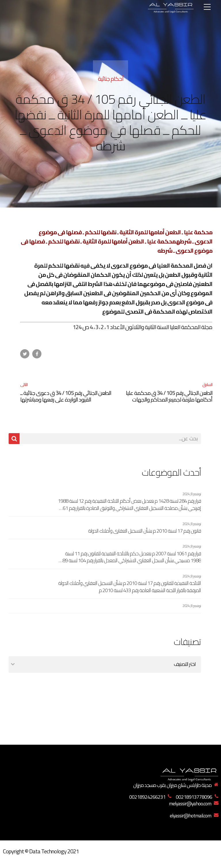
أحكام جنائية (111, 79)
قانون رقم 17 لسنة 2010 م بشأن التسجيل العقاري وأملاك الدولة (144, 531)
